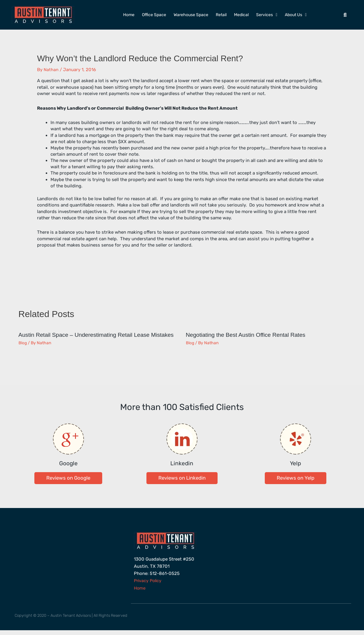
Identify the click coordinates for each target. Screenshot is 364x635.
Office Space (154, 15)
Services (267, 15)
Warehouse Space (191, 15)
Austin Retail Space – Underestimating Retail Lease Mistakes (87, 338)
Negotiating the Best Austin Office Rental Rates (248, 335)
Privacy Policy (149, 586)
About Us (296, 15)
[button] (345, 15)
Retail (221, 15)
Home (129, 15)
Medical (241, 15)
